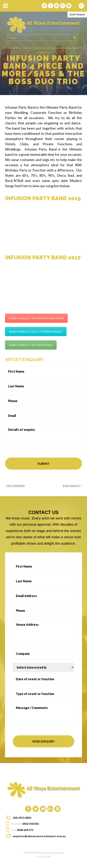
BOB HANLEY (72, 486)
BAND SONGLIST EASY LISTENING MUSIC (36, 332)
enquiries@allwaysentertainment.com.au (39, 836)
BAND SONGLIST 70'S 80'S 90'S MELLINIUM (36, 318)
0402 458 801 (31, 824)
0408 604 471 (81, 6)
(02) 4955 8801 (22, 818)
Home (7, 48)
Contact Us (44, 52)
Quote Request (77, 15)
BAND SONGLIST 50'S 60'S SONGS (31, 345)
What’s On (78, 48)
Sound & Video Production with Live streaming (47, 48)
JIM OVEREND (15, 486)
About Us (17, 48)
